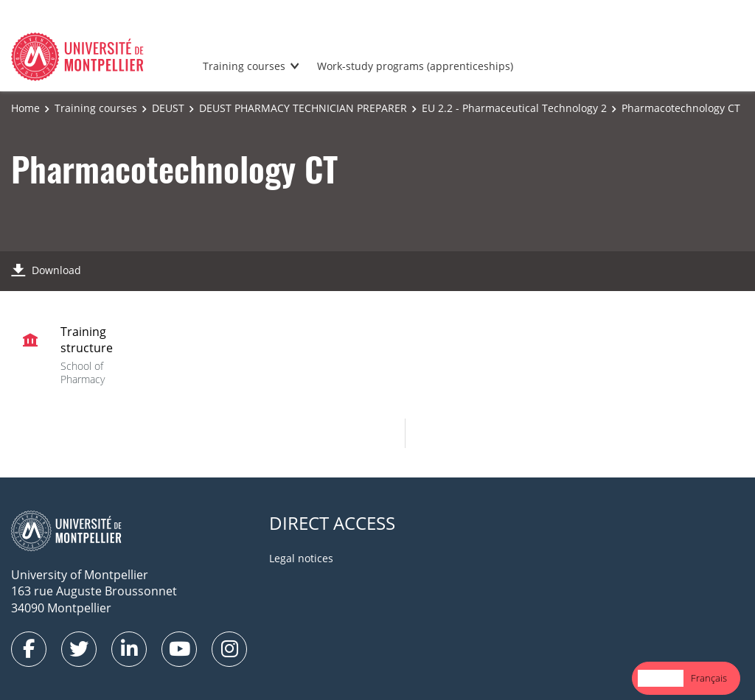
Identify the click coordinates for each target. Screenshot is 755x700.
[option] (709, 678)
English (661, 678)
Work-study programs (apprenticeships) (415, 66)
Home (25, 108)
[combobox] (661, 678)
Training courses (244, 66)
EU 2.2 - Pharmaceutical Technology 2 (514, 108)
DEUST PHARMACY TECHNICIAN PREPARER (303, 108)
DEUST (168, 108)
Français (709, 678)
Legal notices (301, 558)
